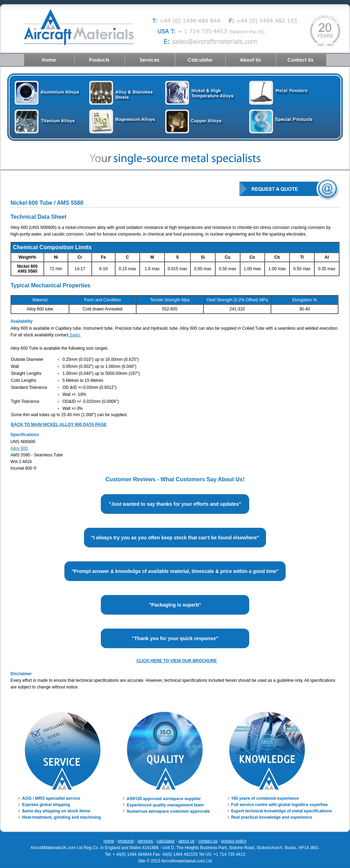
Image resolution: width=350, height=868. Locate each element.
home (109, 841)
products (126, 841)
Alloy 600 (19, 448)
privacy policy (234, 841)
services (145, 841)
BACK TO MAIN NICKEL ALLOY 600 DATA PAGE (59, 425)
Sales (74, 335)
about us (187, 841)
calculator (166, 841)
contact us (208, 841)
